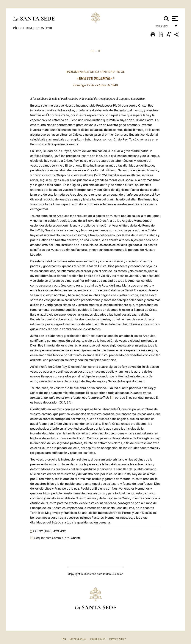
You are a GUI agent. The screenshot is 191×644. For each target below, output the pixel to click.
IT (99, 51)
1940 (49, 28)
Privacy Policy (117, 639)
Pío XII (19, 28)
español (164, 27)
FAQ (64, 639)
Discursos (35, 28)
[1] (112, 398)
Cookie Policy (98, 639)
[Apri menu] (174, 19)
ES (93, 51)
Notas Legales (78, 639)
